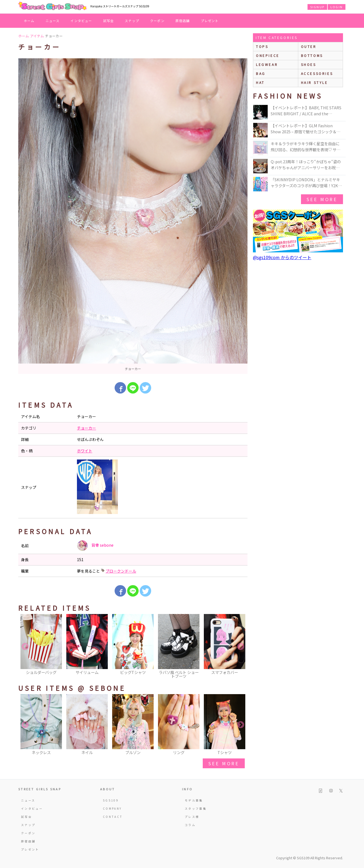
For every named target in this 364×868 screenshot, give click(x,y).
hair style (314, 82)
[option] (133, 216)
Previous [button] (25, 647)
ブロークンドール (121, 571)
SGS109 (111, 800)
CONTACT (113, 817)
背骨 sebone (95, 546)
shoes (309, 64)
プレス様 (192, 817)
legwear (267, 64)
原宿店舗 (183, 21)
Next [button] (241, 647)
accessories (317, 73)
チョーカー (86, 428)
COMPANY (112, 808)
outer (309, 46)
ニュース (53, 21)
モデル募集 (194, 800)
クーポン (157, 21)
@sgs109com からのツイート (282, 257)
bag (261, 73)
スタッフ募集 (196, 808)
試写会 (109, 21)
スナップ (132, 21)
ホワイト (85, 451)
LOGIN (337, 7)
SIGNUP (317, 7)
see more (224, 763)
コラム (190, 825)
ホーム (29, 21)
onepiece (268, 55)
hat (260, 82)
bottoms (312, 55)
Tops (262, 46)
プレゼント (210, 21)
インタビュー (81, 21)
